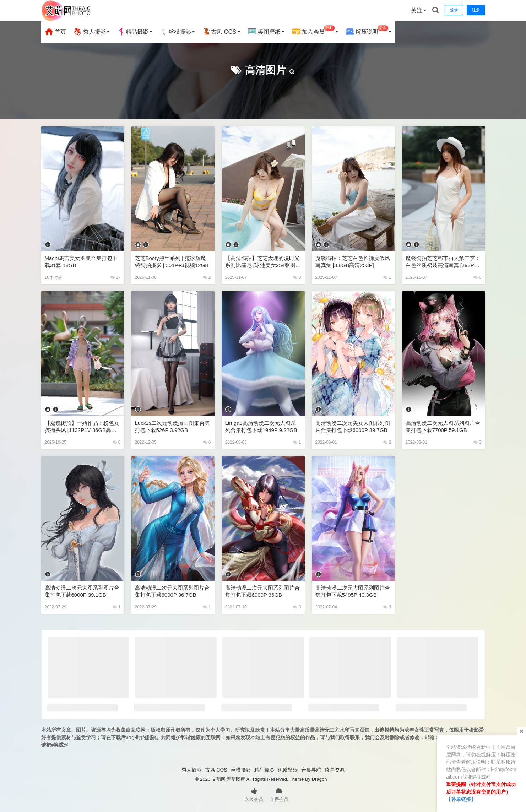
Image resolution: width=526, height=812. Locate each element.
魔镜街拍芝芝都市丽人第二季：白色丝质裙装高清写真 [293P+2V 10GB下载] (443, 262)
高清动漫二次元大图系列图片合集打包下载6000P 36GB (262, 591)
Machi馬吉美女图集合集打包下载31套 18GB (81, 262)
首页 (55, 32)
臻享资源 (335, 770)
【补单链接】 (461, 799)
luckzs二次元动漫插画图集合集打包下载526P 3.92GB (173, 426)
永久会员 (254, 794)
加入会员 (313, 31)
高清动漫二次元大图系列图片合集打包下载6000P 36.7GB (172, 591)
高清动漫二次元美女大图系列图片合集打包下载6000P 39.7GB (353, 426)
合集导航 (311, 770)
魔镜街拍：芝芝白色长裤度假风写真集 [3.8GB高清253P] (353, 262)
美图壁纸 (264, 32)
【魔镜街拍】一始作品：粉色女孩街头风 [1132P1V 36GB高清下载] (82, 427)
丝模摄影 (175, 32)
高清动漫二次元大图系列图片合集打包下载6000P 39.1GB (82, 591)
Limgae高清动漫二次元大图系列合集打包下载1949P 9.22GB (261, 426)
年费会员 (279, 794)
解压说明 (367, 31)
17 (116, 277)
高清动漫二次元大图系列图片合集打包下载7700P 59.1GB (443, 426)
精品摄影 (133, 32)
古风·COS (219, 32)
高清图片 (266, 70)
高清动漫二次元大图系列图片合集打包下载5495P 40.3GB (353, 591)
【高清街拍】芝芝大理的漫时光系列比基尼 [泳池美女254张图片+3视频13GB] (263, 262)
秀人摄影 (90, 32)
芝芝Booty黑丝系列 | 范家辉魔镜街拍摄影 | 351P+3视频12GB (172, 262)
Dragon (319, 779)
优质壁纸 (288, 770)
